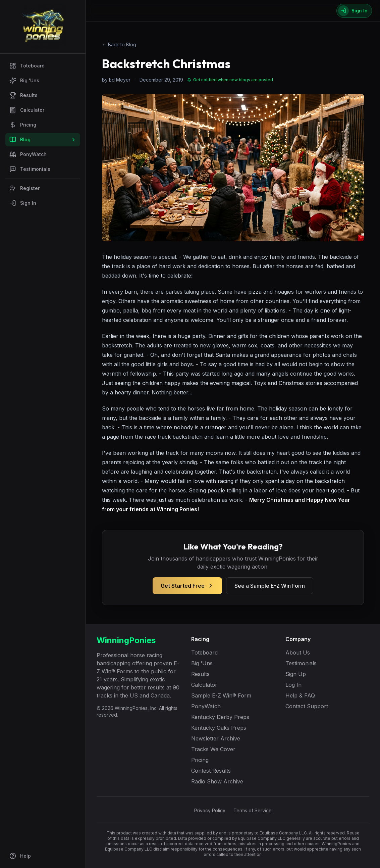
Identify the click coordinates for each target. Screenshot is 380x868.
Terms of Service (253, 810)
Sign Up (296, 674)
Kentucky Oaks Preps (219, 728)
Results (23, 95)
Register (24, 188)
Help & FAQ (300, 695)
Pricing (23, 125)
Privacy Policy (210, 810)
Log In (293, 685)
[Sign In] (354, 11)
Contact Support (307, 706)
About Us (298, 653)
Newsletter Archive (216, 738)
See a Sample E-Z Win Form (270, 586)
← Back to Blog (119, 44)
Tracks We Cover (213, 749)
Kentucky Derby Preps (220, 717)
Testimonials (30, 169)
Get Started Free (187, 586)
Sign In (23, 203)
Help (20, 856)
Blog (43, 140)
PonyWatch (28, 154)
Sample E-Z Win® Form (221, 695)
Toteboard (27, 66)
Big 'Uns (24, 81)
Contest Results (211, 771)
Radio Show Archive (217, 781)
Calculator (27, 110)
